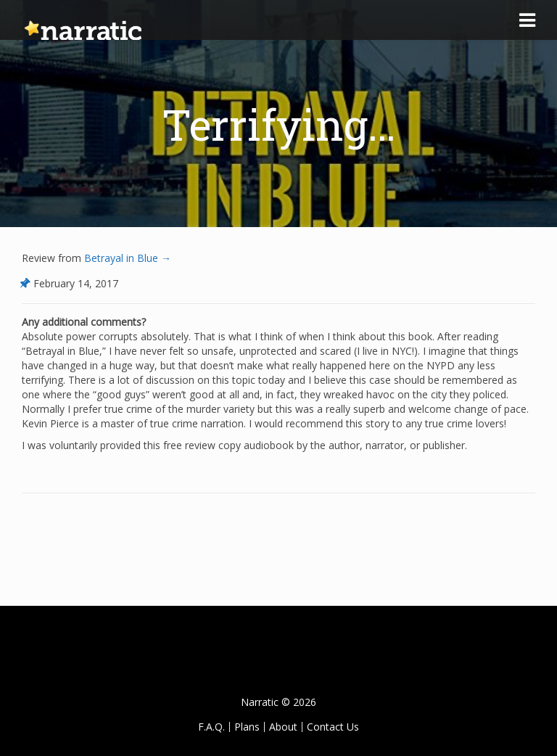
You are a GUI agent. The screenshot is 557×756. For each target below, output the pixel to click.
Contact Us (333, 727)
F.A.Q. (211, 727)
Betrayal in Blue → (126, 258)
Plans (247, 727)
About (283, 727)
